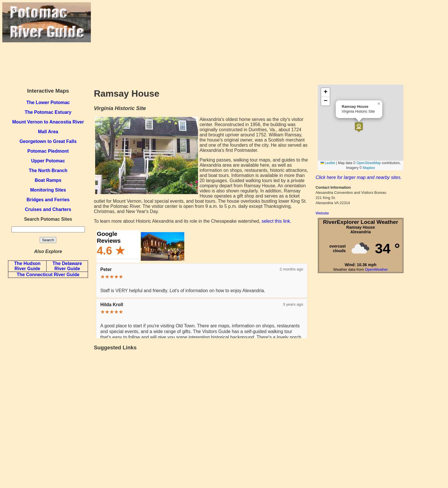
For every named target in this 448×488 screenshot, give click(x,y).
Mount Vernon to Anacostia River (48, 122)
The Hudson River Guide (27, 266)
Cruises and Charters (48, 209)
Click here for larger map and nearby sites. (358, 177)
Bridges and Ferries (48, 200)
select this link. (276, 221)
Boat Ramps (48, 180)
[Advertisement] (268, 42)
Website (322, 213)
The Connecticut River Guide (48, 275)
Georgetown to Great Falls (48, 141)
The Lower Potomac (48, 102)
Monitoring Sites (48, 190)
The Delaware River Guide (67, 266)
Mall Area (48, 132)
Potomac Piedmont (48, 151)
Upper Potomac (48, 161)
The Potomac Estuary (48, 112)
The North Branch (48, 171)
